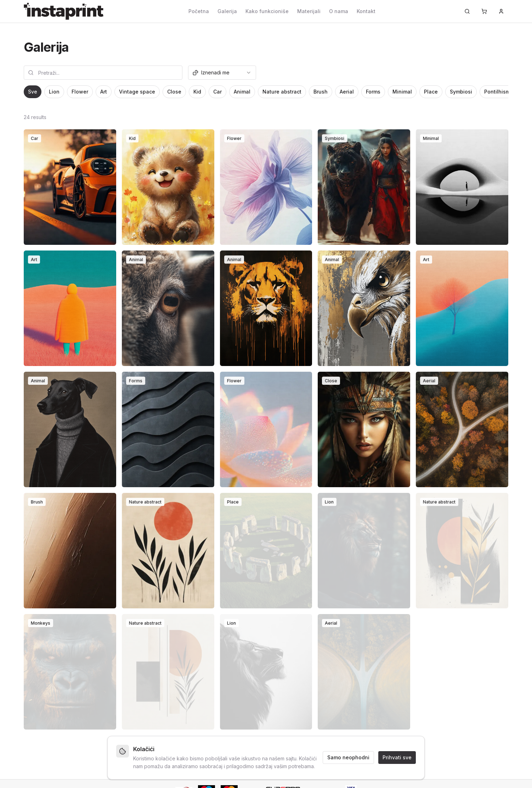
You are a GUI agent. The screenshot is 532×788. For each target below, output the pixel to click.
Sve (33, 92)
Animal (242, 92)
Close (174, 92)
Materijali (309, 11)
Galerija (227, 11)
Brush (321, 92)
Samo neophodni (348, 757)
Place (431, 92)
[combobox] (222, 73)
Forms (373, 92)
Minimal (402, 92)
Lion (54, 92)
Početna (199, 11)
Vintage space (137, 92)
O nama (339, 11)
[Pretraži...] (467, 11)
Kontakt (366, 11)
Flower (80, 92)
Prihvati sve (397, 757)
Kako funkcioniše (267, 11)
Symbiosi (461, 92)
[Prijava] (501, 11)
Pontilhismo (499, 92)
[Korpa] (484, 11)
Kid (197, 92)
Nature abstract (282, 92)
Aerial (347, 92)
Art (104, 92)
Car (217, 92)
